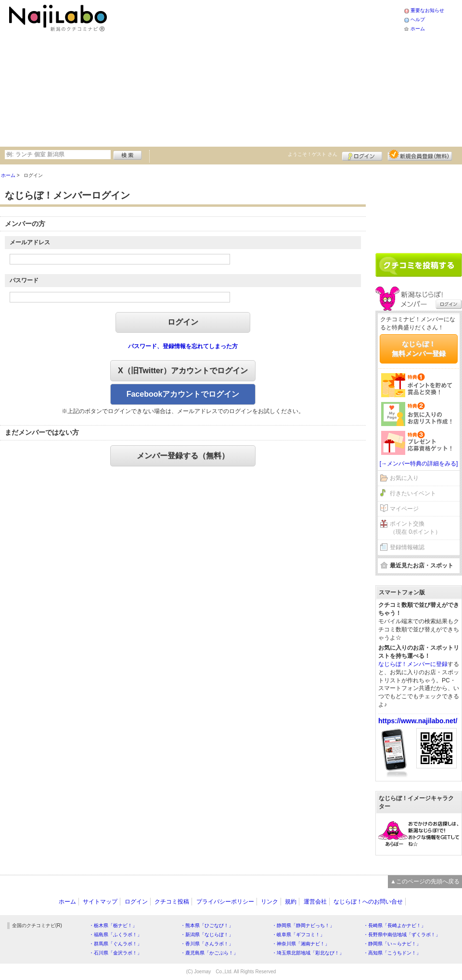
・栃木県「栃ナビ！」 (113, 925)
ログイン (362, 155)
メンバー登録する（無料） (183, 456)
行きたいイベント (413, 493)
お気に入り (404, 478)
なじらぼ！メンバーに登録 (413, 664)
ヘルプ (418, 19)
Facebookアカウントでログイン (183, 394)
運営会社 (315, 902)
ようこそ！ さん (313, 154)
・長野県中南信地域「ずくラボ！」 (402, 935)
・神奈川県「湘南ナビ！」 (301, 944)
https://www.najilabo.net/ (418, 721)
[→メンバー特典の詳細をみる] (419, 464)
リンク (269, 902)
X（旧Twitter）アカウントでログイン (183, 371)
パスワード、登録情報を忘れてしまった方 (183, 346)
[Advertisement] (232, 72)
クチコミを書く (419, 265)
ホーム (418, 29)
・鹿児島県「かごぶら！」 (209, 953)
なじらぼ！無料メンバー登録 (419, 349)
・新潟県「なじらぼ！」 (207, 935)
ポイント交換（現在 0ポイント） (415, 528)
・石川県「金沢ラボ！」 (115, 953)
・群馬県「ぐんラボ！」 (115, 944)
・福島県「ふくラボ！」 (115, 935)
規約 (291, 902)
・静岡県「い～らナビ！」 (392, 944)
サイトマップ (100, 902)
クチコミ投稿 (172, 902)
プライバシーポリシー (225, 902)
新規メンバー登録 (420, 155)
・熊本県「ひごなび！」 (207, 925)
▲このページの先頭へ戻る (425, 881)
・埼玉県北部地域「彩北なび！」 (308, 953)
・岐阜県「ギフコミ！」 (298, 935)
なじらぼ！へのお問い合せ (368, 902)
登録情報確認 (407, 547)
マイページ (404, 509)
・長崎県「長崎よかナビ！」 (395, 925)
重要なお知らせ (427, 10)
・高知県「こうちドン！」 (392, 953)
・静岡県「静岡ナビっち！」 (303, 925)
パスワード (24, 280)
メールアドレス (30, 242)
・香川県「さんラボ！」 (207, 944)
